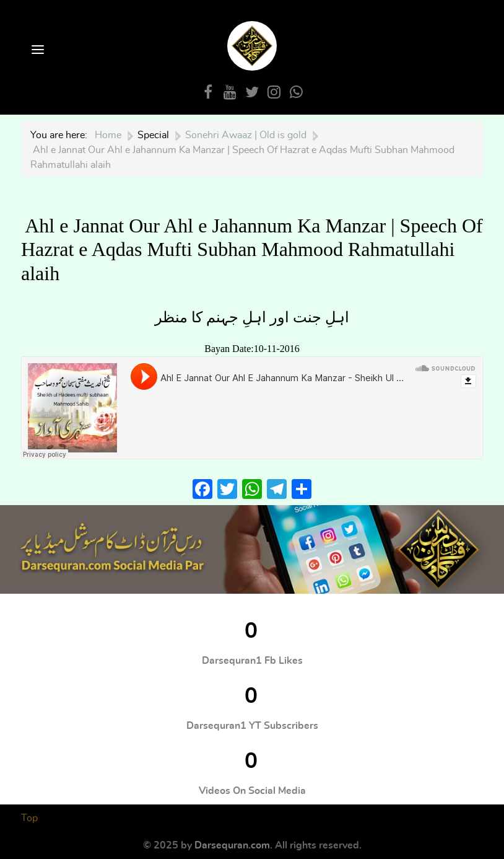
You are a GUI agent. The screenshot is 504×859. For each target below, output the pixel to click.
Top (29, 818)
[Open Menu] (37, 51)
